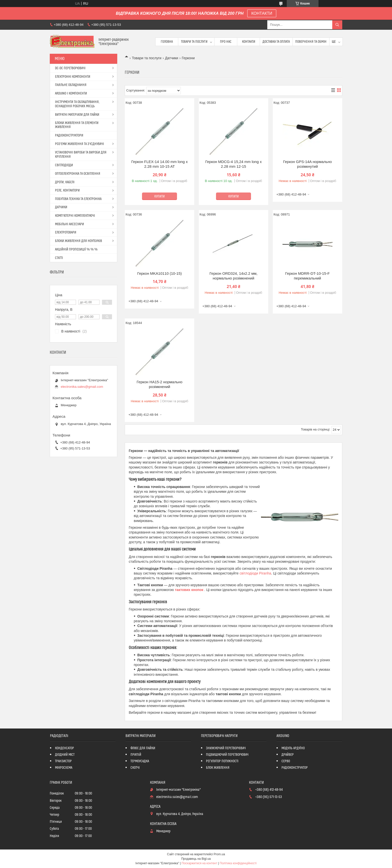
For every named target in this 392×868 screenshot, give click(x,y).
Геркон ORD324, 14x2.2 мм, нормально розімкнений (233, 276)
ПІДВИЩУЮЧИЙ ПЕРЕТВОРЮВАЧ (227, 755)
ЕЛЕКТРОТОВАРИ (66, 232)
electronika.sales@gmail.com (82, 387)
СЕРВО (286, 761)
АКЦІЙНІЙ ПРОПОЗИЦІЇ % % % (76, 249)
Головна (167, 42)
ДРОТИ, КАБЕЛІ (65, 182)
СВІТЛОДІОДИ (64, 165)
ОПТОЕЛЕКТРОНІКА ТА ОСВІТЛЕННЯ (78, 174)
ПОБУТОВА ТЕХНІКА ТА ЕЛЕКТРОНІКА (78, 199)
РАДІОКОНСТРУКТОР (295, 768)
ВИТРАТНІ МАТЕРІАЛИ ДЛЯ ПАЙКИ (77, 115)
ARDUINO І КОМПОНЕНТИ (71, 93)
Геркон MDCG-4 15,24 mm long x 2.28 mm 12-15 (233, 164)
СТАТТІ (59, 258)
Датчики (171, 58)
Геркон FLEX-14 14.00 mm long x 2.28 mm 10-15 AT (159, 164)
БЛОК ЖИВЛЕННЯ (218, 768)
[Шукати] (337, 25)
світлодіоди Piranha (255, 573)
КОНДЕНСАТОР (64, 748)
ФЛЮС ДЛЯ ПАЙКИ (143, 748)
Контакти (249, 42)
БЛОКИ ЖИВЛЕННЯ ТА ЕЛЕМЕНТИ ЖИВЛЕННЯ (77, 125)
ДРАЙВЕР (288, 755)
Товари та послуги (194, 42)
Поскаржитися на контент (199, 863)
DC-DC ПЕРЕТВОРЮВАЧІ (70, 68)
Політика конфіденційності (238, 863)
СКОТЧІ (135, 768)
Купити (159, 196)
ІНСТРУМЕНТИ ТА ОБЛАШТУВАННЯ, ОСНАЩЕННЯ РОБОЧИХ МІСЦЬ (77, 104)
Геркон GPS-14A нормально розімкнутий (307, 164)
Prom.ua (219, 854)
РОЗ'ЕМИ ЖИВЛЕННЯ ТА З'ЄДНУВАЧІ (79, 144)
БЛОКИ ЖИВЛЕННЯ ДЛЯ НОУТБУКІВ (78, 241)
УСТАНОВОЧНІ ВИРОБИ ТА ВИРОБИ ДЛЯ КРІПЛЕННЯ (81, 155)
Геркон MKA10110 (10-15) (159, 273)
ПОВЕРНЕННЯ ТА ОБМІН (311, 42)
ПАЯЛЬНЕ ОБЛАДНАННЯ (71, 85)
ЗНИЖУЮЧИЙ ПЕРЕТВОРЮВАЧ (226, 748)
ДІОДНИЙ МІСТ (65, 755)
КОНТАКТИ (262, 13)
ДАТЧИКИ (61, 207)
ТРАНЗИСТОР (63, 761)
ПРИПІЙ (136, 755)
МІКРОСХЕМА (64, 768)
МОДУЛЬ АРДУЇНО (293, 748)
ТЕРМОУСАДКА (140, 761)
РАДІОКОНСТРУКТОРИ (69, 135)
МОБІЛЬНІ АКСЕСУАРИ (69, 224)
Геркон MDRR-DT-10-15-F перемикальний (307, 276)
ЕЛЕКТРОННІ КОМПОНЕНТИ (73, 77)
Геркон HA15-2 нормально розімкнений (159, 384)
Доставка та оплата (276, 42)
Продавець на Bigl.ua (196, 859)
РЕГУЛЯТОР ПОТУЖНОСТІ (222, 761)
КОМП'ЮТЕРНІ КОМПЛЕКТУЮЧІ (75, 216)
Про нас (226, 42)
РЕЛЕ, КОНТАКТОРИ (67, 190)
